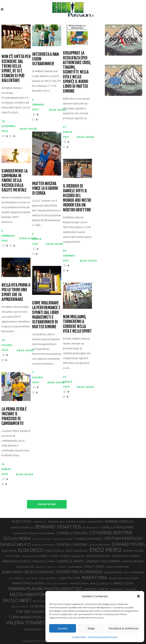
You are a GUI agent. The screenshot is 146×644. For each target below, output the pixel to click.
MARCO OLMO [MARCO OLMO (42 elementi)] (123, 583)
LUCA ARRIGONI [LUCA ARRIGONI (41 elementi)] (133, 572)
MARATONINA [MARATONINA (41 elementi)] (79, 583)
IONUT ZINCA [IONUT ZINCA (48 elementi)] (94, 566)
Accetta (62, 628)
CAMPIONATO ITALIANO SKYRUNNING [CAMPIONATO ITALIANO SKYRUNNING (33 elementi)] (34, 533)
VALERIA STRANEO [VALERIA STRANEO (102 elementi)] (26, 623)
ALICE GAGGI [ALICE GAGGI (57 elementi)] (21, 521)
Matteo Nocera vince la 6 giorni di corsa (45, 188)
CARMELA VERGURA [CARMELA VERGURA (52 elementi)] (72, 533)
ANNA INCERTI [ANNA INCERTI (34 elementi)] (95, 522)
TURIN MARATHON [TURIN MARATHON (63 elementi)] (25, 617)
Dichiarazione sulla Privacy (103, 637)
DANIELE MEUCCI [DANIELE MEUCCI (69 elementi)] (15, 544)
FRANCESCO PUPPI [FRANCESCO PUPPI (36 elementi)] (44, 561)
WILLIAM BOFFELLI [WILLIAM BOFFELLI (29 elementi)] (33, 629)
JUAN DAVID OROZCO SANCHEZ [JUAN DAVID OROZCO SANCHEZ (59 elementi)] (28, 572)
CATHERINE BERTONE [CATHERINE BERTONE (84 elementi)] (111, 533)
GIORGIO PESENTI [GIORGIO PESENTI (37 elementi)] (133, 561)
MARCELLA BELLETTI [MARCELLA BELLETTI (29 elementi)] (101, 583)
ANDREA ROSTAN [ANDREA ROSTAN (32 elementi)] (76, 522)
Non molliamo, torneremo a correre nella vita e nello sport (77, 324)
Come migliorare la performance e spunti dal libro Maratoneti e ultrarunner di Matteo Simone (46, 315)
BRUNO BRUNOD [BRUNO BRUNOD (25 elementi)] (91, 528)
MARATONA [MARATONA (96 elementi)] (94, 577)
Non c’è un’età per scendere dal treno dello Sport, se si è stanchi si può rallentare (16, 68)
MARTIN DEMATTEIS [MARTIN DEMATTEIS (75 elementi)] (63, 589)
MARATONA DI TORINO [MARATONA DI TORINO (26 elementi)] (57, 584)
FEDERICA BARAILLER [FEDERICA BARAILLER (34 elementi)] (72, 556)
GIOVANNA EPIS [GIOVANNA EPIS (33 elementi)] (25, 567)
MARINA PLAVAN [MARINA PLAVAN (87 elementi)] (26, 589)
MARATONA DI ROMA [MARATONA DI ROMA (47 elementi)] (28, 583)
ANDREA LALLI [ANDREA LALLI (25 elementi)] (40, 522)
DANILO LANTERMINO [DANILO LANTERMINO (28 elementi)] (44, 545)
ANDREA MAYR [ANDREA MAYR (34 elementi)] (56, 522)
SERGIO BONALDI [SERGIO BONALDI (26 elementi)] (20, 607)
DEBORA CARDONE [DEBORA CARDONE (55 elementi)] (72, 544)
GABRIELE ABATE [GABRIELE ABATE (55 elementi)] (70, 561)
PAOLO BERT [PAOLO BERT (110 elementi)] (17, 600)
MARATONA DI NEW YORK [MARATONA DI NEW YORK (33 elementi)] (123, 578)
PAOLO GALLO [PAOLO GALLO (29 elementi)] (41, 601)
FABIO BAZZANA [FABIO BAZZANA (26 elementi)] (30, 556)
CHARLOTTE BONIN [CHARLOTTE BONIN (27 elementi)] (62, 539)
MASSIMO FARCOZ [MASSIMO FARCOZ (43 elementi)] (96, 589)
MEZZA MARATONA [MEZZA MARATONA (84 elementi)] (29, 594)
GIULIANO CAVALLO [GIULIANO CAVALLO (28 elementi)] (46, 567)
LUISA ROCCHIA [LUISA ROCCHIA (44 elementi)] (69, 578)
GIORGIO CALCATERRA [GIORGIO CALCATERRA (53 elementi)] (103, 561)
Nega (91, 628)
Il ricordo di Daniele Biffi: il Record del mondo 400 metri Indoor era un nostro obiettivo (77, 198)
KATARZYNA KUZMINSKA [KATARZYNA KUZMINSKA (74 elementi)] (79, 572)
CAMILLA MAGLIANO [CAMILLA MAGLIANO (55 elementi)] (117, 527)
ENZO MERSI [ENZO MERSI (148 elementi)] (105, 550)
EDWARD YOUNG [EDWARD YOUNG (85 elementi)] (128, 544)
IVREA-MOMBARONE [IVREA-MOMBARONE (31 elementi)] (117, 567)
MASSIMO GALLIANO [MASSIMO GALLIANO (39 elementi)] (124, 589)
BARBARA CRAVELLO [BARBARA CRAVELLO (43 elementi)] (119, 521)
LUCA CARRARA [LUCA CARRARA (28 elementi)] (15, 578)
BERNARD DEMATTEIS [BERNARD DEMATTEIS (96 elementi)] (58, 527)
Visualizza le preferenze (123, 628)
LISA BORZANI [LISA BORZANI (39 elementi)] (113, 572)
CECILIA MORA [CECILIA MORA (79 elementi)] (17, 538)
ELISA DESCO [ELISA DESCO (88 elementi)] (31, 550)
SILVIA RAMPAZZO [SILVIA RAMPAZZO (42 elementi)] (42, 606)
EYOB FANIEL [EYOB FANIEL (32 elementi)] (13, 556)
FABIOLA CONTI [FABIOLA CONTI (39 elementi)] (49, 556)
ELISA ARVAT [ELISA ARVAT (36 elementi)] (9, 551)
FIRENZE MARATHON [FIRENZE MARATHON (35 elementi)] (98, 556)
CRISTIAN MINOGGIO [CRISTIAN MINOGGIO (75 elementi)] (123, 538)
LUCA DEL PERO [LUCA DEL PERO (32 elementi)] (48, 578)
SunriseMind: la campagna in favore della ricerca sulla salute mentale (14, 180)
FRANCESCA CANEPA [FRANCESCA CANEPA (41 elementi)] (126, 556)
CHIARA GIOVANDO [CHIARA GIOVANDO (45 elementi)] (88, 539)
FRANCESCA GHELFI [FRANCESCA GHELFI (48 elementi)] (16, 561)
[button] (138, 596)
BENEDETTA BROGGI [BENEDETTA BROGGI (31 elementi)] (22, 527)
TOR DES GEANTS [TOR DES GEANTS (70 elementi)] (31, 611)
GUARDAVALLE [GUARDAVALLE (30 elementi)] (75, 567)
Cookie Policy (79, 637)
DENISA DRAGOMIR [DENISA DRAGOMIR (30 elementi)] (99, 545)
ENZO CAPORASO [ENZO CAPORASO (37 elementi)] (77, 551)
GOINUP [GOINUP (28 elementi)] (61, 567)
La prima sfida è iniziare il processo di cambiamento (14, 416)
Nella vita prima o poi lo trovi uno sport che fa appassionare (16, 292)
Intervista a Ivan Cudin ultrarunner (45, 59)
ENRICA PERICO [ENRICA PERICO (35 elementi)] (55, 551)
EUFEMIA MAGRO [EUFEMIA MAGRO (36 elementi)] (133, 551)
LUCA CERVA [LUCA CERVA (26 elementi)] (31, 578)
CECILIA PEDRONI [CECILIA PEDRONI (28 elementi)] (41, 539)
